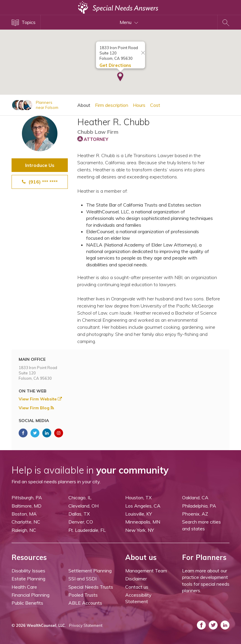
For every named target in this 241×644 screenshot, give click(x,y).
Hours (139, 105)
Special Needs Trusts (91, 587)
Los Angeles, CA (143, 506)
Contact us (137, 587)
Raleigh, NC (24, 530)
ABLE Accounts (85, 603)
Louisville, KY (139, 514)
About (84, 105)
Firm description (112, 105)
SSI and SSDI (82, 579)
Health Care (24, 587)
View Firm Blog (36, 408)
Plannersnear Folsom (47, 105)
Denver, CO (81, 522)
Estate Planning (28, 579)
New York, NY (140, 530)
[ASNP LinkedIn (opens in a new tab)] (47, 433)
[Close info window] (143, 50)
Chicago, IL (80, 498)
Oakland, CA (195, 498)
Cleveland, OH (83, 506)
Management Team (146, 571)
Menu (129, 22)
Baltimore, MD (26, 506)
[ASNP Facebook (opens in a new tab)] (23, 433)
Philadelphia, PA (199, 506)
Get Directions (115, 62)
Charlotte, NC (26, 522)
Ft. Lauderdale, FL (87, 530)
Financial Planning (30, 595)
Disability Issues (28, 571)
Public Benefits (27, 603)
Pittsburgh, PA (27, 498)
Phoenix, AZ (195, 514)
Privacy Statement (86, 625)
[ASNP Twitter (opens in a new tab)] (35, 433)
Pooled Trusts (83, 595)
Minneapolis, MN (143, 522)
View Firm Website (40, 399)
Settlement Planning (90, 571)
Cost (155, 105)
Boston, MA (24, 514)
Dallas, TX (79, 514)
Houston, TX (138, 498)
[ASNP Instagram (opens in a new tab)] (59, 433)
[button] (120, 74)
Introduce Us (40, 165)
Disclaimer (136, 579)
